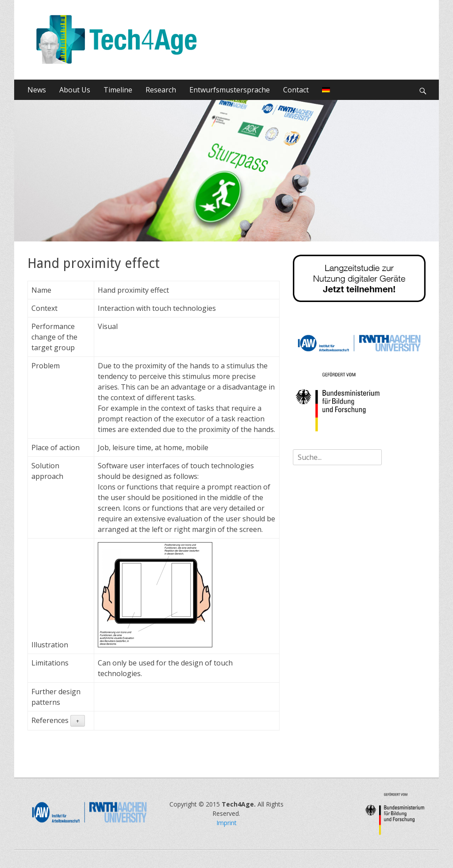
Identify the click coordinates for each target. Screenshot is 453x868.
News (37, 90)
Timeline (118, 90)
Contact (296, 90)
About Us (75, 90)
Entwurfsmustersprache (230, 90)
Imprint (226, 823)
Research (161, 90)
